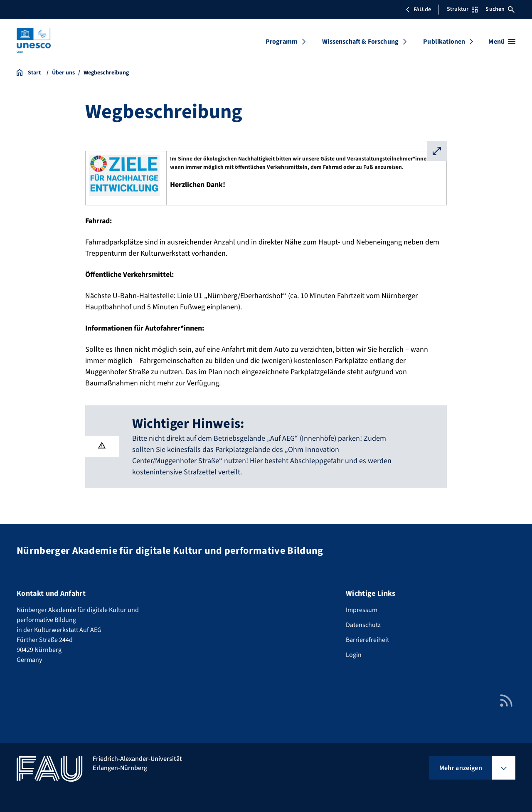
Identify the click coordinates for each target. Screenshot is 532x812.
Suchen (500, 9)
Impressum (362, 610)
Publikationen (444, 42)
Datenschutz (363, 625)
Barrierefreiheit (367, 640)
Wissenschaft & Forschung (360, 42)
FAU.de (418, 10)
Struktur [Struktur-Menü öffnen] (462, 9)
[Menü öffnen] (502, 42)
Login (354, 655)
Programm (282, 42)
